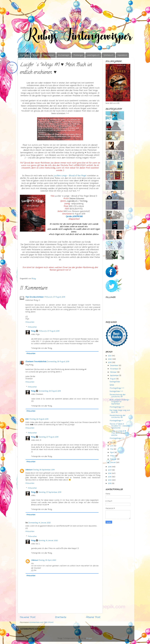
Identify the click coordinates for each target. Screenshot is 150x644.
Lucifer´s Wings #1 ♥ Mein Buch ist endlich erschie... (119, 433)
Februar (113, 459)
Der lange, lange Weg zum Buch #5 (120, 411)
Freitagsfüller (115, 382)
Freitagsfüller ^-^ (116, 391)
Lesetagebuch (93, 55)
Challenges (78, 55)
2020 (110, 359)
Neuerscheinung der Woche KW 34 (118, 396)
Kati (27, 419)
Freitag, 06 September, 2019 (44, 470)
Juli (111, 442)
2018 (110, 467)
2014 (110, 480)
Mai (112, 449)
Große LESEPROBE (74, 217)
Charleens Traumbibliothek (36, 362)
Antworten (30, 322)
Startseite (24, 55)
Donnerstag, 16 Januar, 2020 (40, 523)
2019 (110, 362)
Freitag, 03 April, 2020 (47, 560)
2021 (110, 356)
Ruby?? (36, 55)
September (114, 375)
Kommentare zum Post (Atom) (41, 622)
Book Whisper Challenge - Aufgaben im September (120, 402)
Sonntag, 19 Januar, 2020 (48, 541)
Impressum (122, 55)
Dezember (114, 365)
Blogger (89, 638)
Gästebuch (108, 55)
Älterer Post (93, 617)
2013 (110, 483)
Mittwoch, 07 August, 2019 (55, 297)
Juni (112, 446)
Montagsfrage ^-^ (117, 388)
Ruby (33, 331)
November (114, 369)
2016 (110, 473)
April (112, 452)
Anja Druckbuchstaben (35, 297)
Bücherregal (64, 55)
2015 (110, 477)
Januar (113, 462)
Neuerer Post (28, 617)
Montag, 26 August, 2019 (39, 419)
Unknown (29, 470)
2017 (110, 470)
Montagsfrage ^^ (116, 421)
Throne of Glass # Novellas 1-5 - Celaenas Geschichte (120, 426)
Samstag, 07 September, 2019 (50, 492)
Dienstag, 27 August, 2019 (48, 437)
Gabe (112, 385)
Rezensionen (48, 55)
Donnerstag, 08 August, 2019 (58, 362)
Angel (70, 176)
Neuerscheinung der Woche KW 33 (118, 416)
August (113, 379)
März (112, 456)
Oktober (113, 372)
